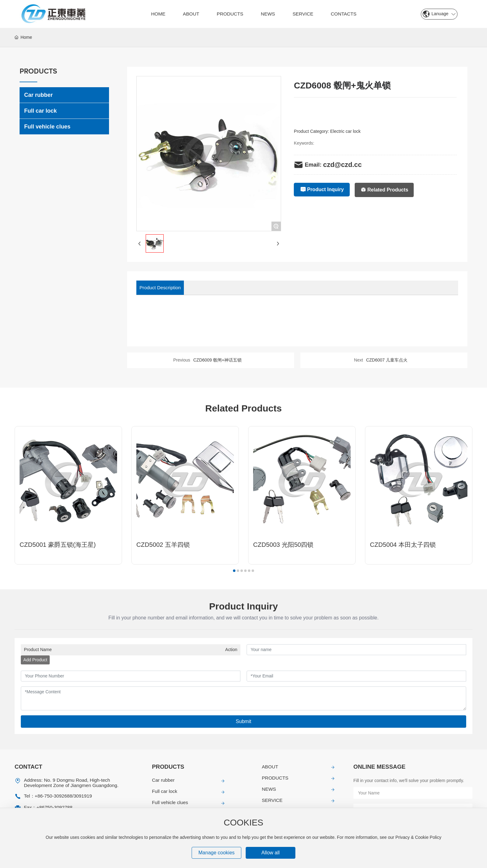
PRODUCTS (275, 778)
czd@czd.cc (342, 165)
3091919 (83, 796)
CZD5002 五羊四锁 (163, 545)
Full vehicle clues (170, 802)
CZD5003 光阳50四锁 (283, 545)
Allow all (271, 853)
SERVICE (272, 800)
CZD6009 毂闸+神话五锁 (217, 360)
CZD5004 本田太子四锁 (403, 545)
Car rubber (163, 780)
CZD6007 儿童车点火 (387, 360)
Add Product (35, 660)
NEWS (269, 789)
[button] (234, 571)
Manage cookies (217, 853)
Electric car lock (345, 131)
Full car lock (164, 791)
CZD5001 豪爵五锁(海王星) (58, 545)
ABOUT (270, 767)
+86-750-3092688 (54, 796)
